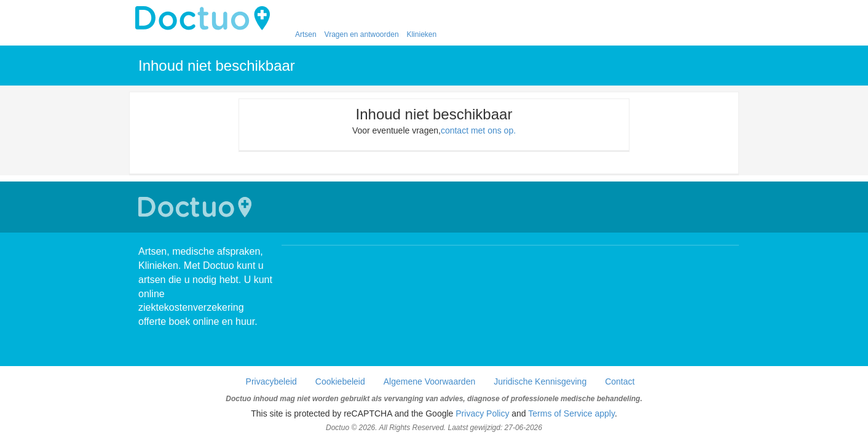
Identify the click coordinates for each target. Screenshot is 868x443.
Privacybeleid (271, 381)
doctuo (206, 18)
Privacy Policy (482, 413)
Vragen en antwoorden (362, 34)
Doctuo (197, 207)
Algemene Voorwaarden (429, 381)
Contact (620, 381)
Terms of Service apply (571, 413)
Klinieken (421, 34)
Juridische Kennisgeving (540, 381)
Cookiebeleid (340, 381)
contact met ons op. (478, 130)
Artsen (306, 34)
